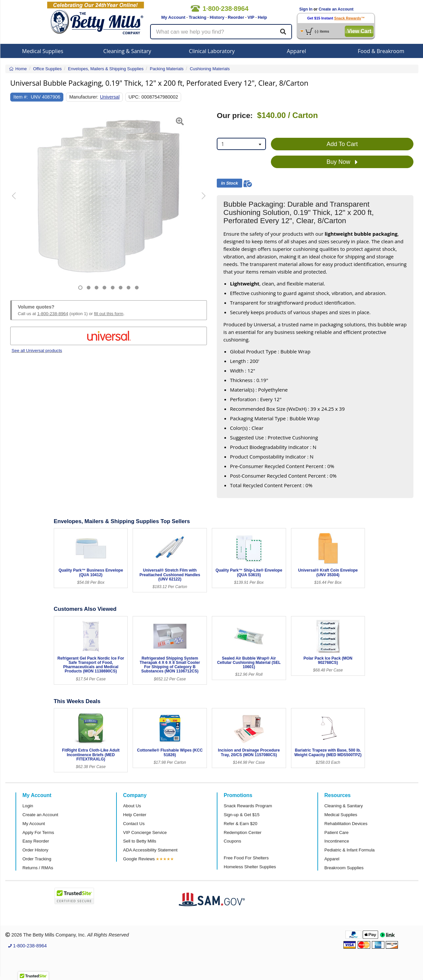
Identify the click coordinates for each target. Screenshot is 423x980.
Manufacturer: (84, 97)
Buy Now (342, 162)
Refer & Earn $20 (241, 824)
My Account (173, 17)
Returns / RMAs (38, 868)
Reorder (236, 17)
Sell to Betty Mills (140, 841)
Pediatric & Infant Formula (349, 850)
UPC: (134, 97)
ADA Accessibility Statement (150, 850)
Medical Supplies (43, 51)
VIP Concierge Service (145, 832)
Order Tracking (37, 859)
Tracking (197, 17)
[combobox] (241, 144)
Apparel (296, 51)
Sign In (306, 9)
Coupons (232, 841)
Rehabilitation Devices (346, 824)
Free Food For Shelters (246, 858)
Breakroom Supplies (344, 868)
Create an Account (336, 9)
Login (28, 806)
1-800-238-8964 (53, 314)
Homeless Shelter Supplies (250, 867)
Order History (35, 850)
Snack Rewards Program (248, 806)
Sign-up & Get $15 (242, 815)
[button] (17, 201)
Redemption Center (243, 832)
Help (262, 17)
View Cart (359, 31)
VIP (251, 17)
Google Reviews (139, 859)
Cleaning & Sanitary (127, 51)
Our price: (235, 116)
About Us (132, 806)
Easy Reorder (36, 841)
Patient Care (336, 832)
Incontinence (337, 841)
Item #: (21, 97)
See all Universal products (37, 351)
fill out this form (109, 314)
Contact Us (134, 824)
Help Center (135, 815)
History (217, 17)
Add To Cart (342, 144)
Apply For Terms (38, 832)
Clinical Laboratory (212, 51)
